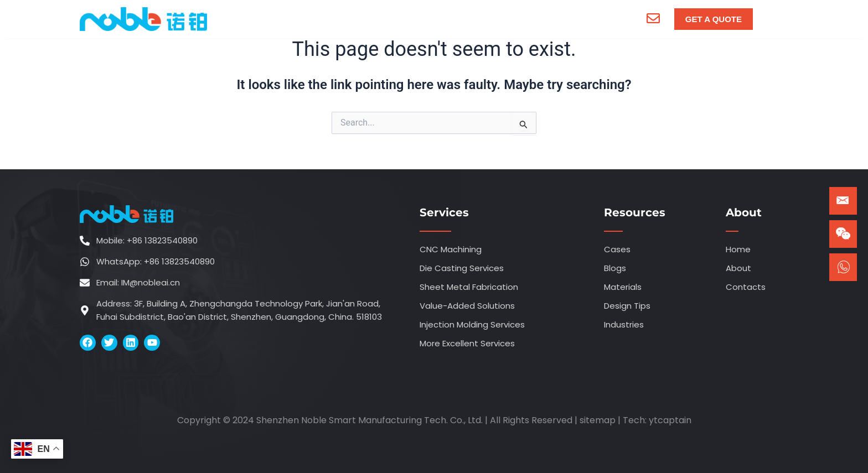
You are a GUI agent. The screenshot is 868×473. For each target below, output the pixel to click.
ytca (659, 420)
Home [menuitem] (278, 19)
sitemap (598, 420)
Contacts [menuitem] (570, 19)
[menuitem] (344, 19)
